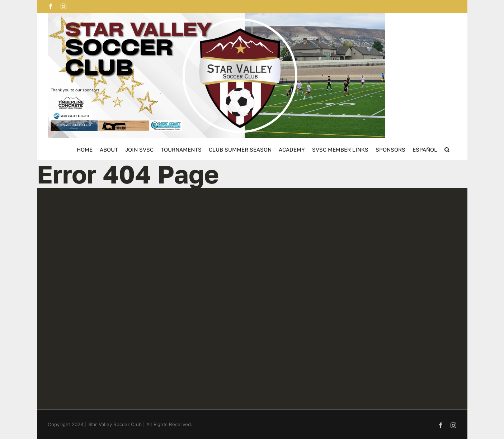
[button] (447, 149)
